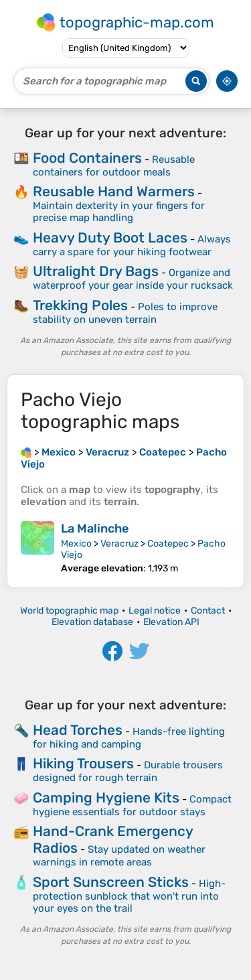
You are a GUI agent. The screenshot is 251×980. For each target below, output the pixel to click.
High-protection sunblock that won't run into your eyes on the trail (129, 896)
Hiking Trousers (83, 763)
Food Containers (87, 158)
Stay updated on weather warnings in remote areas (119, 856)
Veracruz (119, 544)
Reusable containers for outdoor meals (114, 166)
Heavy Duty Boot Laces (110, 237)
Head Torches (78, 730)
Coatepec (168, 544)
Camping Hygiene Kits (106, 797)
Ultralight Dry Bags (96, 271)
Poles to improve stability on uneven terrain (125, 313)
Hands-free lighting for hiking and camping (129, 738)
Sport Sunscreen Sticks (111, 882)
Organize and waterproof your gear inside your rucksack (133, 279)
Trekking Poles (80, 305)
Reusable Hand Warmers (114, 191)
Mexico (76, 544)
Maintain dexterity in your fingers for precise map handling (119, 212)
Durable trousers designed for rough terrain (128, 771)
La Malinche (95, 529)
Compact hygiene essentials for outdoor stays (132, 806)
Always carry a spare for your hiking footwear (132, 246)
